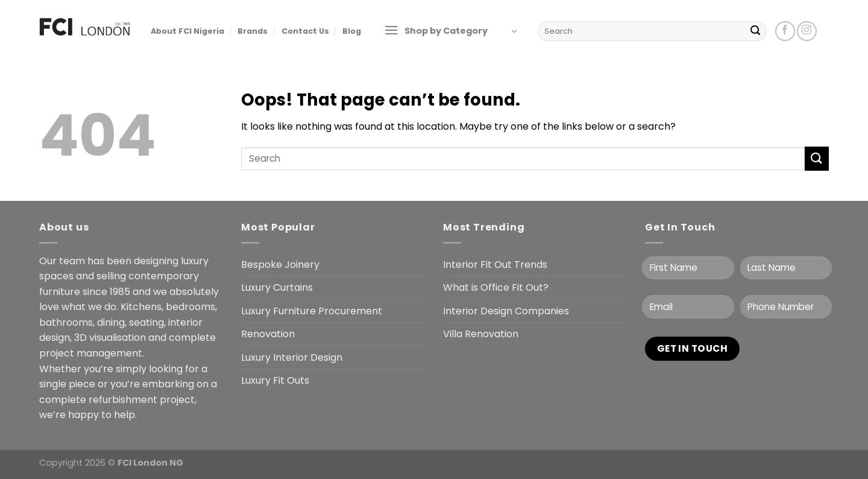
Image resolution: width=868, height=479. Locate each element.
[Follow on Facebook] (785, 31)
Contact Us (305, 31)
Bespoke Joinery (280, 265)
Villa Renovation (481, 334)
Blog (352, 31)
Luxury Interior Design (292, 357)
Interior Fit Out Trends (495, 265)
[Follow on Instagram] (807, 31)
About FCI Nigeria (187, 31)
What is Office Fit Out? (496, 287)
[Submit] (755, 31)
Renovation (268, 334)
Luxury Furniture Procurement (312, 311)
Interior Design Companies (506, 311)
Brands (253, 31)
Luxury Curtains (277, 287)
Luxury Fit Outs (275, 380)
